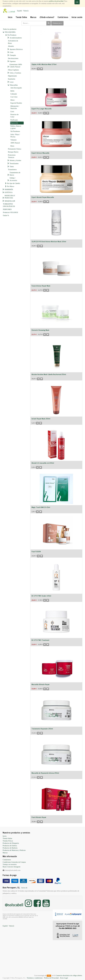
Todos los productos (10, 29)
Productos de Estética (10, 846)
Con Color (14, 97)
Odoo (49, 976)
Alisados (11, 46)
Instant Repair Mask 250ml (41, 419)
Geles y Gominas (15, 73)
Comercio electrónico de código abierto (69, 975)
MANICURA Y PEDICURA (10, 197)
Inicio (5, 836)
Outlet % (6, 215)
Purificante (14, 120)
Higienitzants (12, 76)
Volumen (14, 140)
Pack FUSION (36, 551)
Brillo (12, 91)
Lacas (12, 82)
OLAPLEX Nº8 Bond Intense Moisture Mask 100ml (49, 241)
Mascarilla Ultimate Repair (41, 684)
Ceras (12, 52)
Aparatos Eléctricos (16, 49)
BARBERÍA (9, 189)
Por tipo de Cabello (14, 183)
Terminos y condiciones (35, 978)
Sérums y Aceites (15, 160)
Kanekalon (12, 79)
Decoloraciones (13, 58)
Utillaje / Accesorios (13, 179)
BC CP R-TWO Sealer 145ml (41, 596)
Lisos (12, 111)
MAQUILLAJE (10, 201)
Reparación (14, 123)
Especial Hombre (16, 103)
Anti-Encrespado (16, 88)
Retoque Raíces (13, 152)
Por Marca (11, 186)
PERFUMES (7, 209)
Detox (13, 100)
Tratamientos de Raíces (15, 174)
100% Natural (15, 143)
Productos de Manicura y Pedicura (14, 850)
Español (20, 11)
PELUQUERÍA (10, 32)
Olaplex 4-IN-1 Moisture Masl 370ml (44, 64)
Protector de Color (15, 116)
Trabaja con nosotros (10, 864)
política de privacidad (56, 1)
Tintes (12, 167)
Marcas (5, 853)
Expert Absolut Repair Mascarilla (43, 197)
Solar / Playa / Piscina (15, 136)
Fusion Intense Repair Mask (41, 286)
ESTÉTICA (9, 192)
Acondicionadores (16, 38)
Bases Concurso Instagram (12, 867)
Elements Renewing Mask (40, 330)
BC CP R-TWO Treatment (40, 640)
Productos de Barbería (10, 848)
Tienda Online (7, 838)
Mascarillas (14, 85)
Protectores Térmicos (12, 156)
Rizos (12, 146)
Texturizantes (14, 163)
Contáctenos (7, 860)
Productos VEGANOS (10, 212)
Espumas (13, 61)
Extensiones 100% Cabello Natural (16, 66)
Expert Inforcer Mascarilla (40, 153)
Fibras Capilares (13, 70)
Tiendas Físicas (8, 841)
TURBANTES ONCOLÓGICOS (9, 205)
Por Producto (12, 35)
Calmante (14, 94)
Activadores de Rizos (13, 42)
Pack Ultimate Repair (39, 817)
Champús (13, 55)
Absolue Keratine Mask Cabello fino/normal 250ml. (49, 374)
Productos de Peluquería (11, 843)
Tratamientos (12, 170)
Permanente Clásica (15, 149)
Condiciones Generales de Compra (14, 862)
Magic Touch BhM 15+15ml (41, 507)
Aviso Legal (64, 978)
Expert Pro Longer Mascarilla (42, 109)
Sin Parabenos (15, 131)
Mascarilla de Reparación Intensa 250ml (45, 773)
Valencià (26, 11)
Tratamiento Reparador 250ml (42, 729)
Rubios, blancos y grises (16, 127)
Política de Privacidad (51, 978)
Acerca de (24, 888)
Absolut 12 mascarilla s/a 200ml (43, 463)
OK (77, 2)
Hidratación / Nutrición (15, 107)
